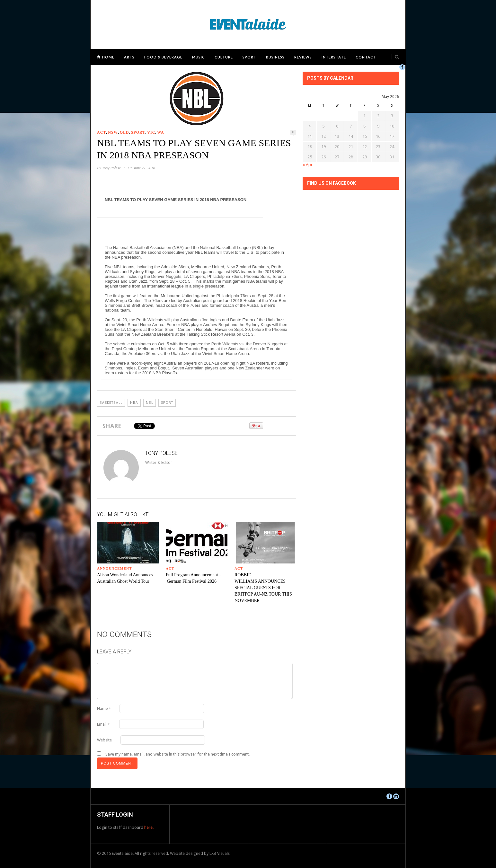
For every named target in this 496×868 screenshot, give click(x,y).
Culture (224, 57)
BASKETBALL (111, 403)
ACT (102, 132)
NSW (113, 132)
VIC (151, 132)
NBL (150, 403)
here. (149, 827)
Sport (249, 57)
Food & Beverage (163, 57)
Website (104, 740)
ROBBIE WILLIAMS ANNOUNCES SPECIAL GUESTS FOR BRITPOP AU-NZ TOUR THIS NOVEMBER (263, 588)
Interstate (334, 57)
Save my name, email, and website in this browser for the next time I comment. (177, 754)
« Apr (308, 165)
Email (103, 724)
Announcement (115, 568)
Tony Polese (111, 168)
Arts (129, 57)
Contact (366, 57)
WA (160, 132)
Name (104, 709)
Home (108, 57)
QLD (124, 132)
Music (199, 57)
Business (275, 57)
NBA (134, 403)
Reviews (303, 57)
